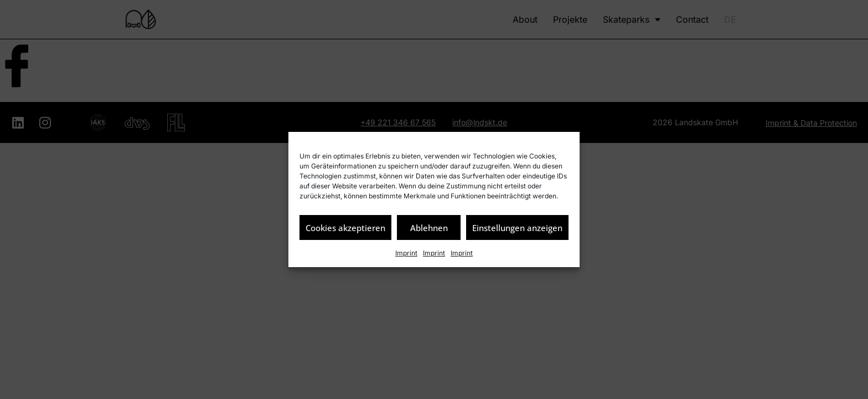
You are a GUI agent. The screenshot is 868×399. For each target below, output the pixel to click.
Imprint (406, 253)
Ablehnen (429, 228)
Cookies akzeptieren (345, 228)
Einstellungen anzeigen (517, 228)
